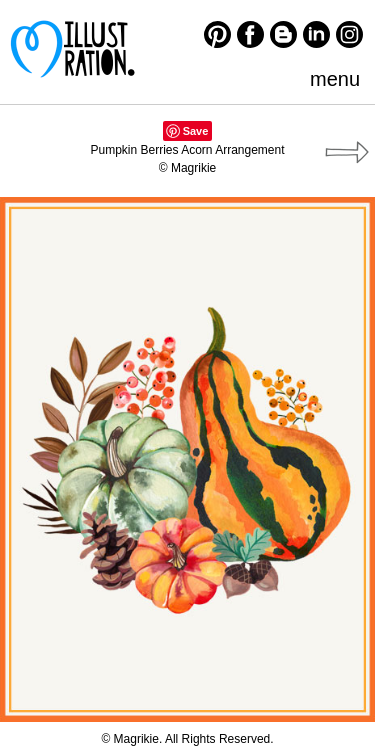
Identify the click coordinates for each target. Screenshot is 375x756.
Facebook (250, 34)
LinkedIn (316, 34)
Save (196, 131)
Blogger (283, 34)
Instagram (349, 34)
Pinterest (217, 34)
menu (335, 79)
